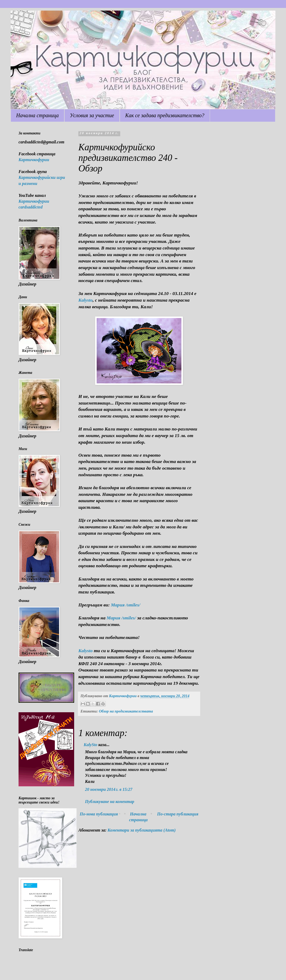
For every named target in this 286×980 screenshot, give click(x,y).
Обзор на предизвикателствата (126, 711)
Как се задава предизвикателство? (165, 115)
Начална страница (37, 115)
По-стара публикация (178, 814)
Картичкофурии (34, 160)
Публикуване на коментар (110, 802)
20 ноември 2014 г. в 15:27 (109, 789)
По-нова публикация (99, 814)
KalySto (91, 745)
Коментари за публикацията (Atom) (142, 830)
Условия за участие (92, 115)
